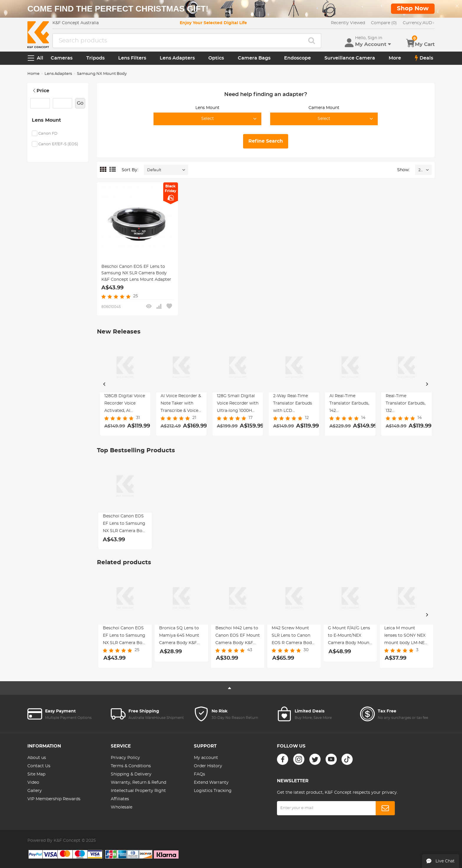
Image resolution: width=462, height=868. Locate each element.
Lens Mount (46, 120)
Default (154, 170)
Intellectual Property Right (138, 791)
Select (208, 119)
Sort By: (130, 170)
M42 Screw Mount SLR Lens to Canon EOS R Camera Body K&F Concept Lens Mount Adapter (293, 636)
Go (80, 103)
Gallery (35, 791)
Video (33, 783)
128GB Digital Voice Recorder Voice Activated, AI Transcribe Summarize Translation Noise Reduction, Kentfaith (125, 404)
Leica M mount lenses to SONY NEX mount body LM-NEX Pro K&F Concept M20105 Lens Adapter (406, 636)
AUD (419, 23)
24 (421, 170)
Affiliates (120, 799)
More (395, 58)
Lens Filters (132, 58)
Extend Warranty (211, 783)
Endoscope (297, 58)
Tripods (95, 58)
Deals (424, 58)
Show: (403, 170)
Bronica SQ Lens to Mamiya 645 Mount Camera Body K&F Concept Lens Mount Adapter (180, 636)
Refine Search (266, 141)
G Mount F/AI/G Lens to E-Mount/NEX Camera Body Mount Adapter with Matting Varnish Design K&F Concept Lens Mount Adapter (350, 636)
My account (206, 758)
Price (41, 91)
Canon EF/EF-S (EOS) (58, 144)
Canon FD (48, 134)
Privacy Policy (125, 758)
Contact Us (39, 766)
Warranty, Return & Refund (138, 783)
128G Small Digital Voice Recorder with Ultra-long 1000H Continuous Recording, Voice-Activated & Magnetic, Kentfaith (238, 404)
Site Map (36, 774)
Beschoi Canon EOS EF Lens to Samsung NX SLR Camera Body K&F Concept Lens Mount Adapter (136, 273)
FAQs (199, 774)
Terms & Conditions (131, 766)
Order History (208, 766)
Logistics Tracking (213, 791)
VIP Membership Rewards (54, 799)
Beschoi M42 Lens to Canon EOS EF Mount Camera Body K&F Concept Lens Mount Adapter (238, 636)
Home (33, 74)
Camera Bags (254, 58)
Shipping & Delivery (131, 774)
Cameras (62, 58)
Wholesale (122, 807)
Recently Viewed (348, 23)
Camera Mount (324, 108)
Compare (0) (384, 23)
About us (37, 758)
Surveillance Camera (350, 58)
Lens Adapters (177, 58)
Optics (216, 58)
